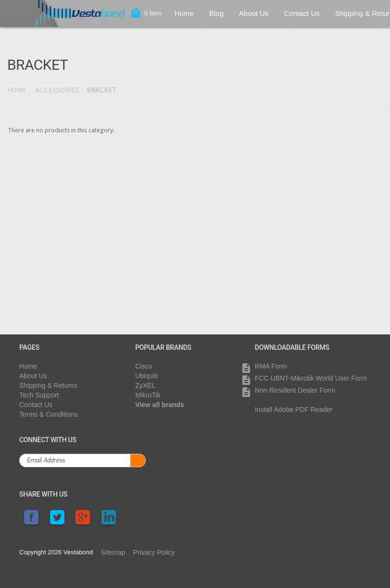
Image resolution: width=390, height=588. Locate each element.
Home (184, 13)
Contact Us (302, 13)
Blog (216, 13)
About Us (254, 13)
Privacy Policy (154, 552)
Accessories (57, 90)
